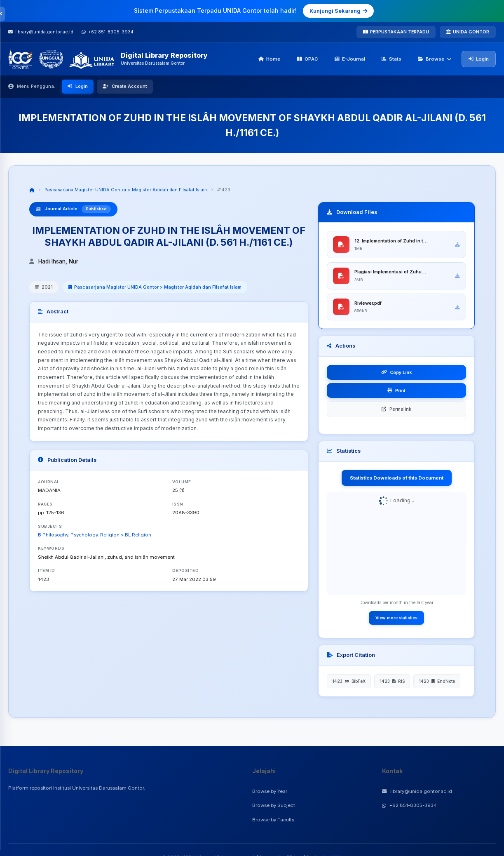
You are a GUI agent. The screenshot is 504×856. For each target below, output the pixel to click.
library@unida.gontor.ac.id (417, 791)
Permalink (396, 409)
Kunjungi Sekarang (338, 11)
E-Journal (350, 59)
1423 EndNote (437, 682)
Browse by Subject (274, 805)
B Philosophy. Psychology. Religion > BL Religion (95, 535)
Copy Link (397, 373)
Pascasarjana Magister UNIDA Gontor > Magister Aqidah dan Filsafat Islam (126, 190)
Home (269, 59)
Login (479, 59)
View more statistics (396, 618)
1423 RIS (392, 682)
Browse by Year (270, 791)
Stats (391, 59)
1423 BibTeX (349, 682)
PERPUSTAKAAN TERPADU (396, 32)
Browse (435, 59)
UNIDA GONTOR (468, 32)
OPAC (307, 59)
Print (396, 391)
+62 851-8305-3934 (409, 805)
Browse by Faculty (273, 820)
